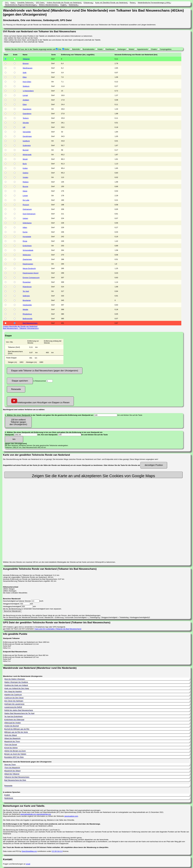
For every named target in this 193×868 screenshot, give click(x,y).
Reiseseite (16, 389)
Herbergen (122, 49)
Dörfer (67, 49)
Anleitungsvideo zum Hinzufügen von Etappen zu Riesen (40, 401)
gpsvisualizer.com (71, 816)
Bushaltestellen (89, 49)
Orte (60, 49)
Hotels (100, 49)
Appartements (143, 49)
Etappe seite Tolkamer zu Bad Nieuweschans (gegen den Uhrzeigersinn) (45, 371)
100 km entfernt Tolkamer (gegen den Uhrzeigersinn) (18, 422)
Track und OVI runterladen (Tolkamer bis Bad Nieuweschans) (58, 629)
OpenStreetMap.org (29, 851)
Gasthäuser (110, 49)
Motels (131, 49)
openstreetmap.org (44, 814)
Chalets (154, 49)
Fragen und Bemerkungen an (14, 864)
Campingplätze (166, 49)
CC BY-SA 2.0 (57, 851)
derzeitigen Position (154, 465)
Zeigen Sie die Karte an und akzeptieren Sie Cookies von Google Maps (93, 476)
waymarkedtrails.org (28, 814)
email (28, 864)
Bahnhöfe (76, 49)
